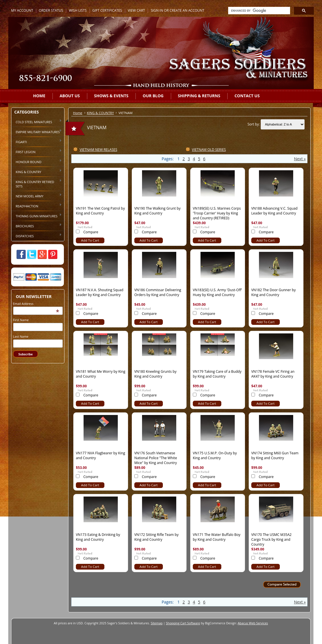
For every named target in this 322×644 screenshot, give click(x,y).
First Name (21, 320)
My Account (22, 10)
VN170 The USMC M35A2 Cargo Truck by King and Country (271, 539)
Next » (300, 159)
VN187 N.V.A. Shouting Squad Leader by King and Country (100, 292)
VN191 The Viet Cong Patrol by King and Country (100, 211)
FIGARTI (37, 141)
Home (78, 113)
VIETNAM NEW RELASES (98, 150)
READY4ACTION (37, 206)
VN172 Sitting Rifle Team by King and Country (156, 537)
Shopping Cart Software (183, 623)
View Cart (136, 10)
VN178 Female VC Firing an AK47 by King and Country (273, 374)
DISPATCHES (37, 236)
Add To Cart (90, 240)
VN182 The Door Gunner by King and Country (274, 292)
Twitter (32, 254)
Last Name (21, 336)
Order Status (51, 10)
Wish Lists (78, 10)
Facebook (21, 254)
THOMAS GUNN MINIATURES (37, 216)
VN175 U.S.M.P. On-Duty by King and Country (215, 455)
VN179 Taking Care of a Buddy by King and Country (217, 374)
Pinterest (53, 254)
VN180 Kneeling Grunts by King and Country (155, 374)
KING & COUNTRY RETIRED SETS (37, 184)
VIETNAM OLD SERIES (209, 150)
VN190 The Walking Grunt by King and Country (157, 211)
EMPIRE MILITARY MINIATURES (37, 131)
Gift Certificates (107, 10)
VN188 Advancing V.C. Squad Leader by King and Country (274, 211)
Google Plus (42, 254)
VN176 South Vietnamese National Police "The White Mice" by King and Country (156, 458)
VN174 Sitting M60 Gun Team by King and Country (275, 455)
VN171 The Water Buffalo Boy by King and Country (217, 537)
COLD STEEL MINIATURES (37, 121)
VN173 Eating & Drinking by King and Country (98, 537)
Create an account (187, 10)
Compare (91, 232)
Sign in (157, 10)
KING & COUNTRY (37, 171)
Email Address (23, 304)
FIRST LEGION (37, 151)
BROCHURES (37, 226)
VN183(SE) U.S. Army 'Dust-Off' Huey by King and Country (217, 292)
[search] (259, 11)
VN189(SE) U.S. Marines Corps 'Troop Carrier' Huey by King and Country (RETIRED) (217, 213)
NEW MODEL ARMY (37, 196)
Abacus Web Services (253, 623)
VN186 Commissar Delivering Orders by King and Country (158, 292)
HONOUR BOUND (37, 161)
